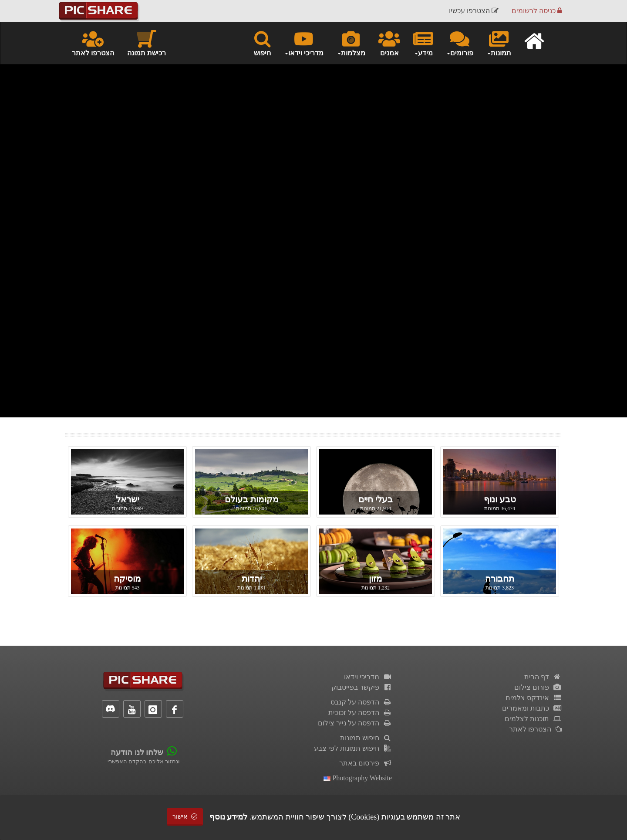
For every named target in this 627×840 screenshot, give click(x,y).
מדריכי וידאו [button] (304, 43)
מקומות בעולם (252, 499)
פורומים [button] (460, 43)
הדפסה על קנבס (361, 702)
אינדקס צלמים (534, 698)
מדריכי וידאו (368, 677)
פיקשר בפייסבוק (362, 687)
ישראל (127, 499)
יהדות (252, 579)
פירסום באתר (366, 763)
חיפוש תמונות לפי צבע (353, 748)
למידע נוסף (229, 817)
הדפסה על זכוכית (360, 713)
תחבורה (500, 579)
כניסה (537, 11)
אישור (185, 817)
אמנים (389, 43)
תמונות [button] (499, 43)
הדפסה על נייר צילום (355, 723)
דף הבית (543, 677)
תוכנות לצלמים (533, 719)
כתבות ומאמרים (532, 708)
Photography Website (358, 778)
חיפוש (262, 43)
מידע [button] (423, 43)
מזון (376, 579)
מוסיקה (127, 579)
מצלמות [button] (351, 43)
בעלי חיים (376, 499)
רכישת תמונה (147, 43)
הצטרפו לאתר (93, 43)
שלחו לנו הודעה (137, 752)
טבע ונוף (500, 499)
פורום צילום (538, 687)
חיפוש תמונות (366, 738)
